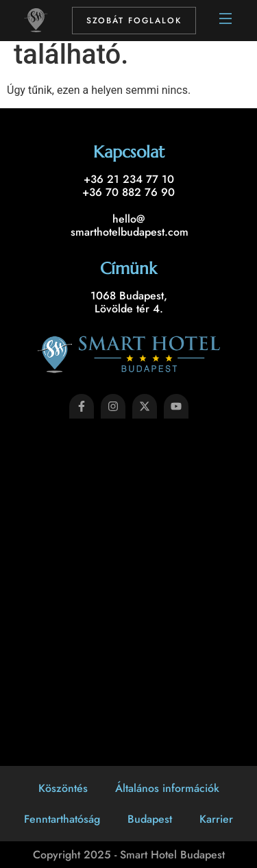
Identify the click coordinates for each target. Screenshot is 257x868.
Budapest (150, 819)
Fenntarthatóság (62, 819)
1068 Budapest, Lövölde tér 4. (129, 302)
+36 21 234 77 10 (129, 179)
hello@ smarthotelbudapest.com (130, 225)
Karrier (216, 819)
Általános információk (167, 788)
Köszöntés (63, 788)
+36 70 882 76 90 (128, 192)
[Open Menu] (226, 21)
